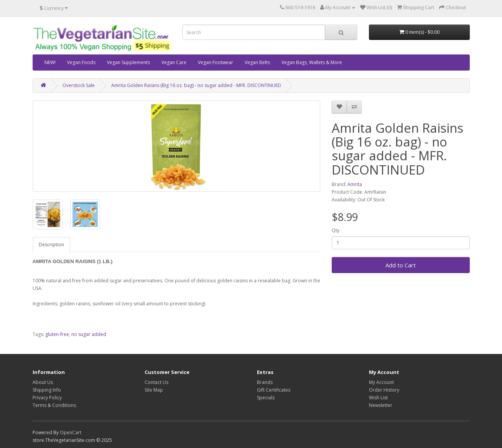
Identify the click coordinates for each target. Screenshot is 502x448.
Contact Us (156, 382)
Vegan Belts (257, 62)
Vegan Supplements (128, 62)
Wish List (378, 398)
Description (51, 245)
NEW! (50, 62)
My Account (381, 382)
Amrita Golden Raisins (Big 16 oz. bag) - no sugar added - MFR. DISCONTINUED (196, 85)
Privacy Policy (47, 398)
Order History (384, 390)
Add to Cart (401, 265)
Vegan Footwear (216, 62)
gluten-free (57, 334)
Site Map (154, 390)
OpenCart (71, 432)
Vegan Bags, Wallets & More (312, 62)
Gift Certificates (274, 390)
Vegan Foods (81, 62)
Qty (336, 230)
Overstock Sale (79, 85)
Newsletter (381, 405)
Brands (265, 382)
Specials (266, 398)
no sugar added (89, 334)
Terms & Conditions (54, 405)
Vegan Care (174, 62)
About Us (43, 382)
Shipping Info (47, 390)
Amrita (355, 184)
